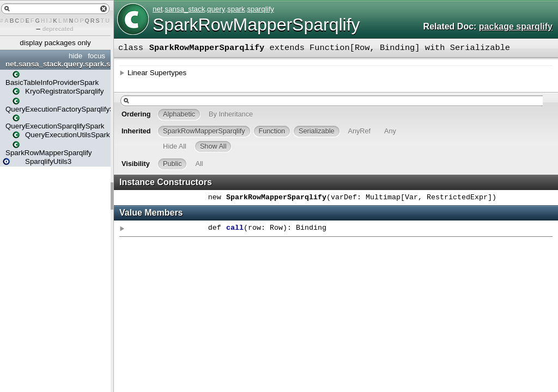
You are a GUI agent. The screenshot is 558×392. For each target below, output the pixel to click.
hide (75, 56)
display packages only (55, 43)
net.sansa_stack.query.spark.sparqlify (57, 64)
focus (96, 56)
